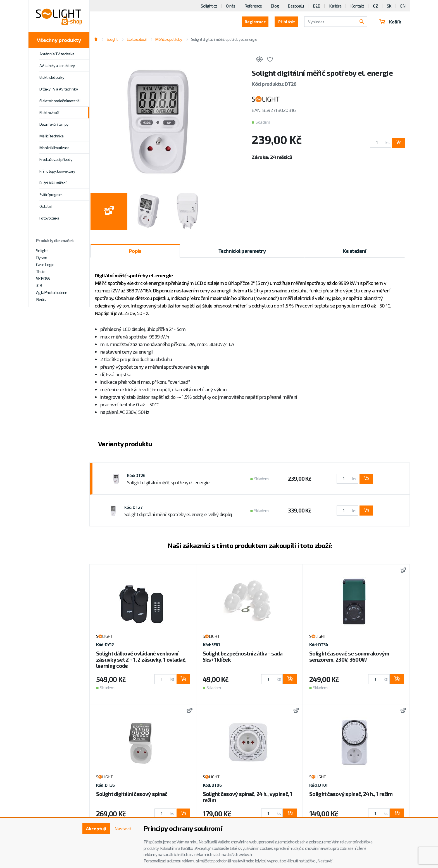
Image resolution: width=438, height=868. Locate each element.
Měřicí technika (52, 136)
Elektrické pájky (52, 77)
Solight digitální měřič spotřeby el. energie (224, 39)
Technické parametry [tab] (242, 251)
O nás (231, 6)
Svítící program (51, 195)
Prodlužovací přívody (56, 159)
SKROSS (43, 278)
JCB (39, 285)
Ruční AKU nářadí (53, 183)
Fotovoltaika (49, 218)
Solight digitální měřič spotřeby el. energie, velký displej (178, 514)
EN (403, 6)
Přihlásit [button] (286, 22)
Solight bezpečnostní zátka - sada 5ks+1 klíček (243, 656)
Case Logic (45, 264)
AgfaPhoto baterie (52, 292)
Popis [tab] (135, 251)
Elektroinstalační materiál (60, 101)
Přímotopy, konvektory (57, 171)
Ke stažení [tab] (354, 251)
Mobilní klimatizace (54, 148)
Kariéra (335, 6)
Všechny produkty (59, 40)
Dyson (41, 257)
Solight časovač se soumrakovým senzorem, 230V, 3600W (349, 656)
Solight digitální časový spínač (132, 794)
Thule (41, 271)
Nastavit (123, 828)
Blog (275, 6)
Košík (390, 22)
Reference (253, 6)
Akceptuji (96, 828)
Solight (42, 251)
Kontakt (357, 6)
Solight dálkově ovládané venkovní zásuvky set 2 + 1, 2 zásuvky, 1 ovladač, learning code (141, 660)
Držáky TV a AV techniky (59, 89)
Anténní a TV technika (57, 54)
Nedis (41, 299)
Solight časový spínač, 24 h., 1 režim (351, 794)
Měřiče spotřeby (169, 39)
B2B (317, 6)
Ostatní (45, 206)
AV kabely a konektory (57, 65)
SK (389, 6)
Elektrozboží (49, 112)
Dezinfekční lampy (54, 124)
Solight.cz (209, 6)
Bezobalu (296, 6)
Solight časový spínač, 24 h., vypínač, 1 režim (248, 797)
